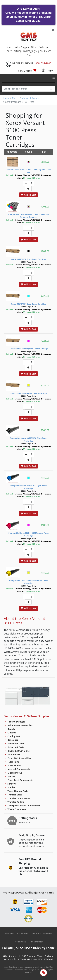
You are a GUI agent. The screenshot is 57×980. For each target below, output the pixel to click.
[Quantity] (32, 183)
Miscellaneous (15, 773)
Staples (11, 787)
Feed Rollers (14, 754)
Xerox (15, 98)
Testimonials (20, 942)
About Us (9, 933)
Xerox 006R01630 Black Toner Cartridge (29, 259)
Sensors (11, 784)
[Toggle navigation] (54, 78)
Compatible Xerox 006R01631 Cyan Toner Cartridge (29, 487)
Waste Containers (16, 809)
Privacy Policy (36, 942)
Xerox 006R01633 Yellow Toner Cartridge (28, 393)
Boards (11, 729)
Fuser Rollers (14, 765)
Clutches (12, 733)
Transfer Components (19, 798)
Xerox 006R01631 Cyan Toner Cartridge (29, 304)
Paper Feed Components (20, 780)
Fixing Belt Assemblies (19, 758)
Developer (12, 740)
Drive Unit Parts (16, 747)
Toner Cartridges (16, 722)
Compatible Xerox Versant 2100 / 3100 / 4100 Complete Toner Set (28, 216)
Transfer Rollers (15, 802)
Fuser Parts (13, 762)
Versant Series (30, 98)
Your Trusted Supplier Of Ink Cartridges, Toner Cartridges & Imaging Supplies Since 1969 (29, 51)
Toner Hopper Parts (17, 791)
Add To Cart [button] (28, 195)
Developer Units (16, 744)
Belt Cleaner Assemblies (20, 725)
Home (5, 98)
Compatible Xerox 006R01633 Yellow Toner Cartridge (28, 582)
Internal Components (18, 769)
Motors (11, 776)
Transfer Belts (14, 795)
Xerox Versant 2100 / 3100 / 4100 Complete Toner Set (29, 171)
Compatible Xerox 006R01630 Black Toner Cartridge (29, 440)
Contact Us (23, 933)
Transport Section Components (24, 806)
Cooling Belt (13, 736)
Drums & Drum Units (18, 751)
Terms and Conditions (42, 933)
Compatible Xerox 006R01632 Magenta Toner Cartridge (29, 534)
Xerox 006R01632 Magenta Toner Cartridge (29, 349)
